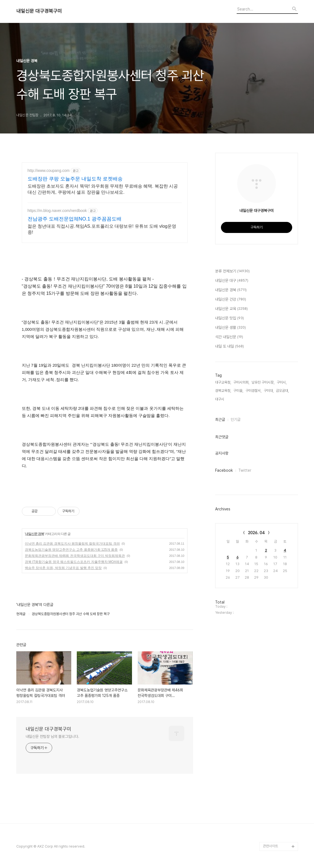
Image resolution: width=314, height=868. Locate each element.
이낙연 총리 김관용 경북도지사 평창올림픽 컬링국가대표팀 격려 (72, 544)
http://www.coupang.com (49, 171)
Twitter (245, 470)
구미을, (238, 391)
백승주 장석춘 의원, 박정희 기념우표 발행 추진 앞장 (63, 568)
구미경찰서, (254, 391)
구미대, (269, 391)
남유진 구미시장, (263, 382)
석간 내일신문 (229, 337)
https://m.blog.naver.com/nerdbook (57, 211)
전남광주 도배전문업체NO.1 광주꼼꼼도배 (75, 219)
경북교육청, (223, 391)
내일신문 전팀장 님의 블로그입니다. (52, 736)
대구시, (220, 399)
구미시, (282, 382)
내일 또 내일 (229, 347)
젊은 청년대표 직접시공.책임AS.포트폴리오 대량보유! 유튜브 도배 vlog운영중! (102, 229)
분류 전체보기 (232, 271)
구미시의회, (241, 382)
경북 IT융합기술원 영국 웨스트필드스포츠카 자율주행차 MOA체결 (74, 562)
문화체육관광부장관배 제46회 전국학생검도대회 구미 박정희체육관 (75, 556)
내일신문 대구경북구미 (39, 11)
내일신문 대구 (232, 281)
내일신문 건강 (231, 300)
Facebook (224, 470)
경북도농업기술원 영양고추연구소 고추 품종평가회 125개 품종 (71, 550)
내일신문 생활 (230, 328)
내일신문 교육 (231, 309)
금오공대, (282, 391)
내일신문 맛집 (229, 318)
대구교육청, (223, 382)
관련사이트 (271, 846)
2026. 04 (256, 533)
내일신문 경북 (35, 534)
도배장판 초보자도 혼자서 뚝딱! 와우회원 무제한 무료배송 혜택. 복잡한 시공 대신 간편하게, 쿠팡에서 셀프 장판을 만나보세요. (103, 189)
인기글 (236, 419)
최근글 (220, 419)
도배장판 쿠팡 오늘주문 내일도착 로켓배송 (75, 179)
